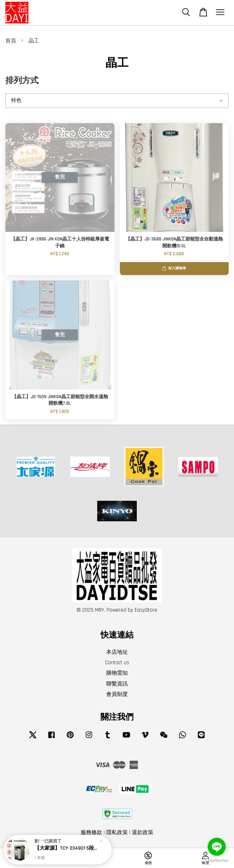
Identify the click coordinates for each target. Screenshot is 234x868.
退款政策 (143, 833)
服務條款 (91, 833)
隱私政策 (117, 833)
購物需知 (117, 673)
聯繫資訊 (117, 684)
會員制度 (117, 694)
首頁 (11, 41)
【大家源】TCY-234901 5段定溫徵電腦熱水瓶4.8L (66, 849)
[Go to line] (217, 847)
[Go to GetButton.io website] (217, 861)
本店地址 (117, 652)
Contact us (117, 663)
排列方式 (22, 81)
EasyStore (146, 610)
